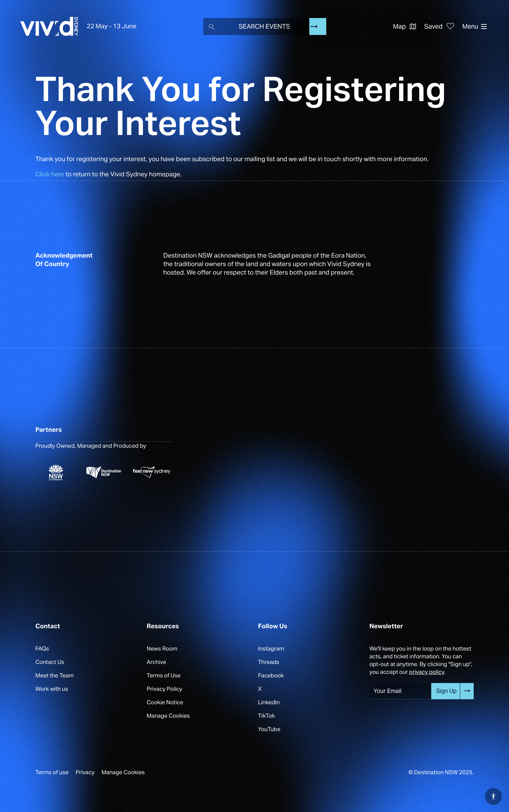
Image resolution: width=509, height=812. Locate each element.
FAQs (42, 649)
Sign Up (446, 691)
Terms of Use (164, 675)
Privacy (85, 772)
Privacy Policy (164, 689)
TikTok (267, 716)
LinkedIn (269, 702)
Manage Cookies (168, 716)
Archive (156, 662)
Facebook (271, 675)
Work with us (52, 689)
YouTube (269, 729)
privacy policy (427, 672)
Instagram (271, 649)
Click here (50, 174)
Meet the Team (54, 675)
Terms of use (52, 772)
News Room (162, 649)
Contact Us (50, 662)
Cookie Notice (165, 702)
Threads (269, 662)
